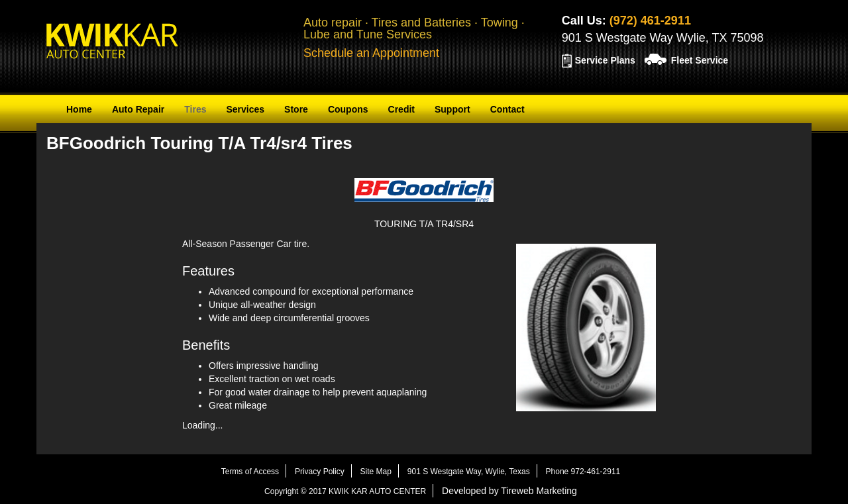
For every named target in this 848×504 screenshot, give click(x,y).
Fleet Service (700, 60)
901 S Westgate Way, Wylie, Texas (469, 472)
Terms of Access (250, 472)
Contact (507, 109)
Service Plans (605, 60)
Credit (401, 109)
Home (79, 109)
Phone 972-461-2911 (583, 472)
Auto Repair (138, 109)
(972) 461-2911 (650, 21)
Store (296, 109)
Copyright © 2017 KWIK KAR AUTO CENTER (345, 491)
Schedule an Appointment (371, 53)
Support (452, 109)
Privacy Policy (320, 472)
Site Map (376, 472)
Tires (195, 109)
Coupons (348, 109)
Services (245, 109)
